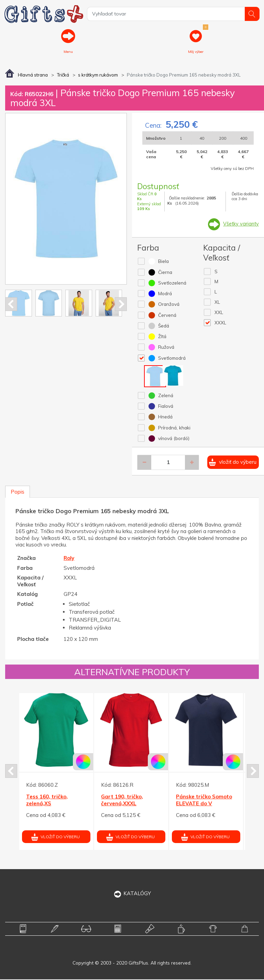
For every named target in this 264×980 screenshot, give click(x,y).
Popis (18, 492)
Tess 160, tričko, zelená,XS (47, 801)
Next (121, 304)
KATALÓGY (132, 894)
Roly (69, 559)
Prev (11, 304)
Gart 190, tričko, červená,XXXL (122, 801)
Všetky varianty (240, 224)
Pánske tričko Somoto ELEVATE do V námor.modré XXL (204, 804)
